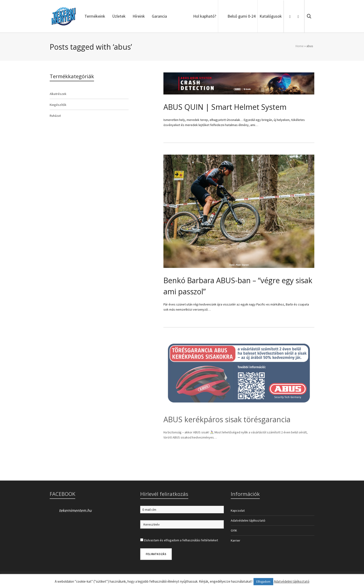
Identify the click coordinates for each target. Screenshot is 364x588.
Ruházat (55, 116)
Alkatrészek (58, 94)
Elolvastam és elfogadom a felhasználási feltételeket (181, 540)
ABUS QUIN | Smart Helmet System (225, 107)
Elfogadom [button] (263, 582)
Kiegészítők (58, 105)
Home (300, 46)
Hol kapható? (205, 16)
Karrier (236, 540)
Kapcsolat (238, 510)
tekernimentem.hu (75, 510)
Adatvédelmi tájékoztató (248, 520)
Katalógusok (271, 16)
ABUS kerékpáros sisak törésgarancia (227, 419)
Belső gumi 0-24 (242, 16)
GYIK (234, 530)
